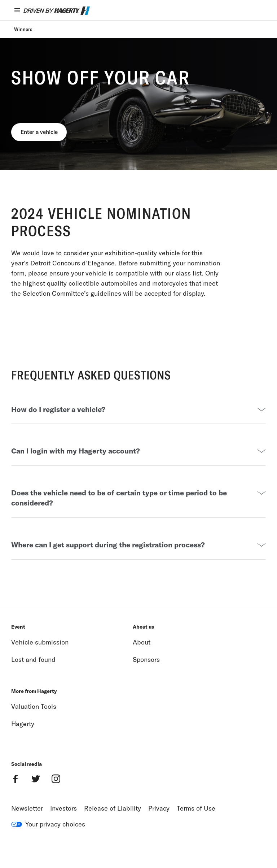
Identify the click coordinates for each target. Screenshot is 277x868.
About (142, 658)
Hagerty (23, 739)
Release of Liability (113, 824)
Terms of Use (196, 824)
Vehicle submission (40, 658)
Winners (23, 29)
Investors (63, 824)
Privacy (159, 824)
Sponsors (146, 675)
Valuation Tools (34, 722)
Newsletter (27, 824)
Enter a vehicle (43, 133)
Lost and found (33, 675)
